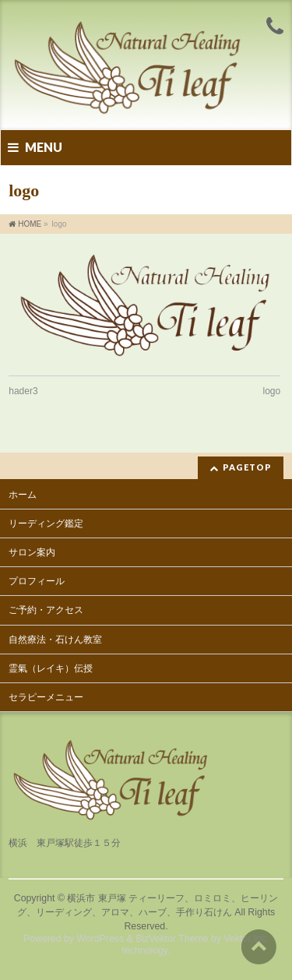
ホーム (23, 495)
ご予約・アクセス (46, 610)
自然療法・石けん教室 (55, 640)
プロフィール (37, 581)
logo (272, 391)
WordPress (100, 939)
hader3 (23, 391)
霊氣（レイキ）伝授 (51, 668)
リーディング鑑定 (46, 523)
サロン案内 (32, 552)
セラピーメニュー (46, 697)
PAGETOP (247, 467)
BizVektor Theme (172, 939)
